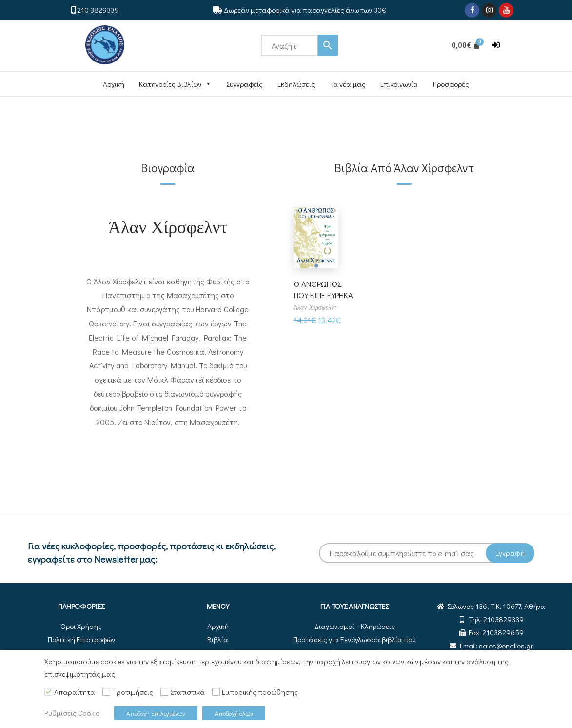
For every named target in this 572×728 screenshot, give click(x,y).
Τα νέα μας (348, 84)
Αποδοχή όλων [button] (234, 713)
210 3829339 (98, 10)
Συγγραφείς (245, 84)
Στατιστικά (187, 692)
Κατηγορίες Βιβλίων (175, 84)
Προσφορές (451, 84)
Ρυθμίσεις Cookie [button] (72, 713)
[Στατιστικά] (164, 692)
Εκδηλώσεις (296, 84)
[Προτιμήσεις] (106, 692)
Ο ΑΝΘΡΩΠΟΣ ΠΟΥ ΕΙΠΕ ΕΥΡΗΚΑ (320, 295)
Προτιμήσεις (133, 692)
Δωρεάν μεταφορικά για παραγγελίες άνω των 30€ (305, 10)
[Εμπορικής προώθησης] (216, 692)
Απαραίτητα (75, 692)
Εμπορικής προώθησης (260, 692)
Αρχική (114, 84)
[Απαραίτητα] (48, 692)
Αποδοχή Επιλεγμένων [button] (156, 713)
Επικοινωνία (399, 84)
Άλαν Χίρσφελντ (168, 226)
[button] (496, 45)
